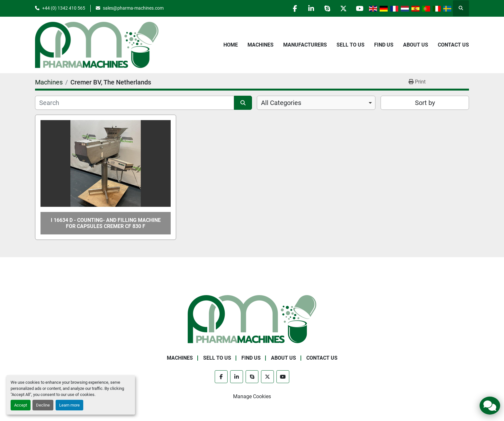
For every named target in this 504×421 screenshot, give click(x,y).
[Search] (135, 103)
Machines (261, 45)
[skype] (327, 8)
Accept (21, 405)
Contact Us (453, 45)
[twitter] (343, 8)
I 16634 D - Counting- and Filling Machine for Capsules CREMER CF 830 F (106, 223)
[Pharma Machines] (252, 319)
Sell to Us (351, 45)
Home (231, 45)
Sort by (425, 103)
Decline (43, 405)
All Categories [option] (281, 103)
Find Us (384, 45)
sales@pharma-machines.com (133, 8)
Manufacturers (305, 45)
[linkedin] (310, 8)
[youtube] (359, 8)
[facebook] (294, 8)
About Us (416, 45)
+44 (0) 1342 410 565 (64, 8)
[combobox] (316, 103)
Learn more (69, 405)
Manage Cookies (252, 396)
